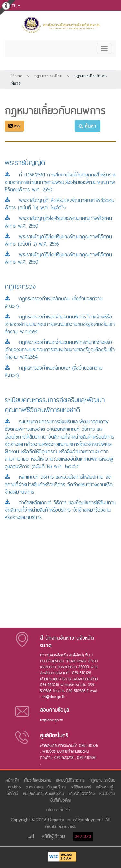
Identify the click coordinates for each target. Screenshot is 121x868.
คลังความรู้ (105, 787)
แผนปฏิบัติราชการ (71, 780)
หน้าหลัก (13, 780)
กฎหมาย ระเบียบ (102, 780)
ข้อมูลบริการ (58, 787)
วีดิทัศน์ (13, 793)
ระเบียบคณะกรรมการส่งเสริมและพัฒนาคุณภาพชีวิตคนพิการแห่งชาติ (55, 405)
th (12, 6)
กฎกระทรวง (20, 286)
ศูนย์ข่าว (15, 787)
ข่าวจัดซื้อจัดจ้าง (82, 793)
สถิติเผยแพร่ (82, 787)
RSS (14, 126)
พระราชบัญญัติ (25, 162)
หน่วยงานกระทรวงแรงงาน (44, 793)
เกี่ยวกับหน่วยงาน (38, 780)
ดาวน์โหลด (35, 787)
